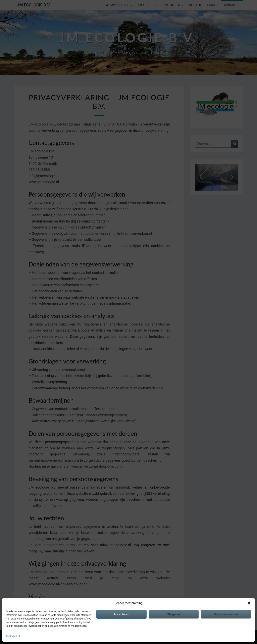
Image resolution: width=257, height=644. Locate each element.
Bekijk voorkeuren (226, 614)
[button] (249, 603)
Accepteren (122, 614)
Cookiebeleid (13, 636)
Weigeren (174, 614)
